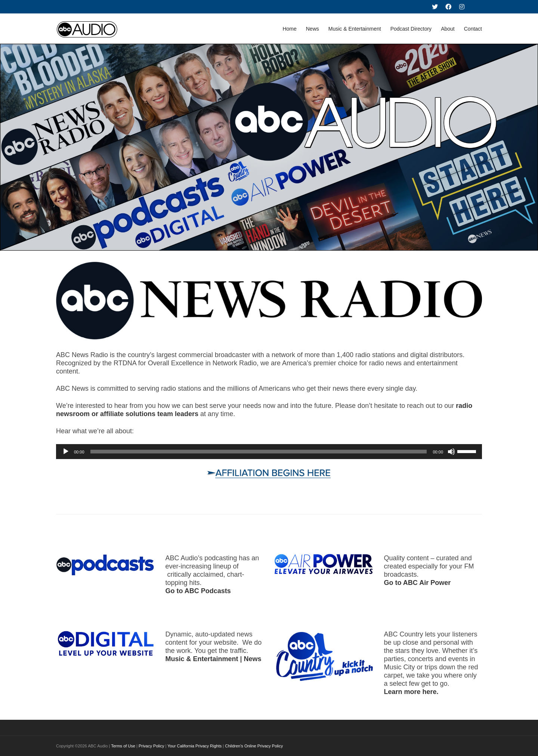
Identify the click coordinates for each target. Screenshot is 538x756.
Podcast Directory (411, 29)
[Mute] (451, 452)
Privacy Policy (151, 746)
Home (289, 29)
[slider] (259, 452)
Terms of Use (123, 746)
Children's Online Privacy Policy (254, 746)
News (313, 29)
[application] (269, 452)
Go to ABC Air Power (418, 583)
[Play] (66, 452)
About (448, 29)
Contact (473, 29)
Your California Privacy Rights (194, 746)
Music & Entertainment (355, 29)
